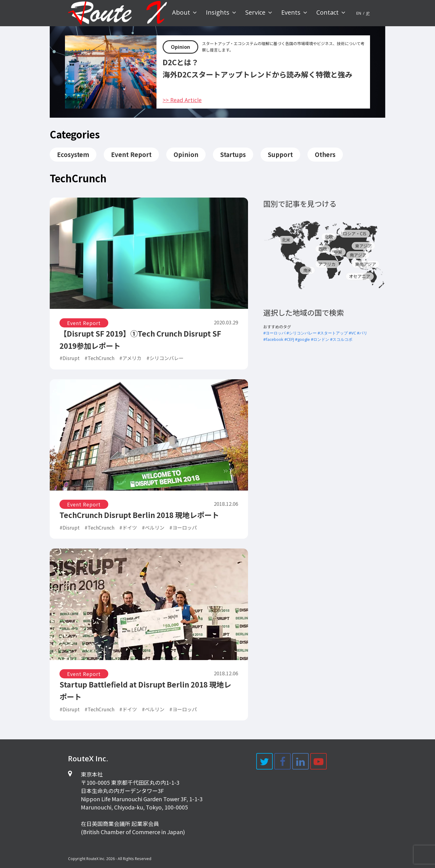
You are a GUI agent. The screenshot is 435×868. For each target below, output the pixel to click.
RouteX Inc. (96, 859)
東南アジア (366, 264)
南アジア (358, 255)
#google (302, 339)
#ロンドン (320, 339)
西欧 (323, 249)
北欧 (329, 237)
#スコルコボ (341, 339)
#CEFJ (289, 339)
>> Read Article (182, 100)
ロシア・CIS (355, 234)
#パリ (362, 333)
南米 (307, 270)
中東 (338, 252)
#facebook (273, 339)
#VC (352, 333)
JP (368, 13)
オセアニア (360, 276)
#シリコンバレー (302, 333)
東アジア (363, 246)
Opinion (180, 47)
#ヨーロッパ (274, 333)
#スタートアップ (333, 333)
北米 (286, 240)
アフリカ (327, 264)
